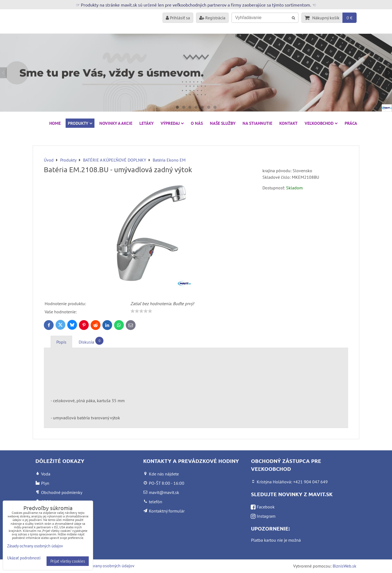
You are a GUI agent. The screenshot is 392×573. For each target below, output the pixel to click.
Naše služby (223, 123)
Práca (351, 123)
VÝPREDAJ (172, 123)
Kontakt (288, 123)
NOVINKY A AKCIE (116, 123)
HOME (55, 123)
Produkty (80, 123)
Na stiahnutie (257, 123)
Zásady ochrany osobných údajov (104, 566)
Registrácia (212, 18)
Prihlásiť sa (178, 18)
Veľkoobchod (321, 123)
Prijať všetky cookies (68, 561)
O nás (197, 123)
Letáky (146, 123)
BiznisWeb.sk (344, 566)
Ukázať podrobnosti (24, 558)
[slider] (141, 311)
